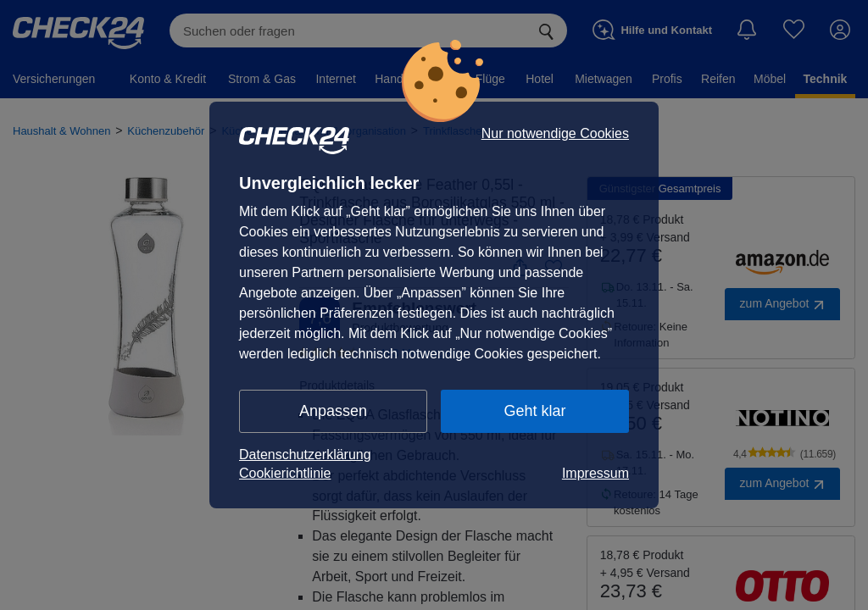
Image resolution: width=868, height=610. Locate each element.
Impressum (595, 473)
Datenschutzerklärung (305, 455)
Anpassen (333, 411)
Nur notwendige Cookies (555, 134)
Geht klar (534, 411)
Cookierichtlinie (285, 473)
